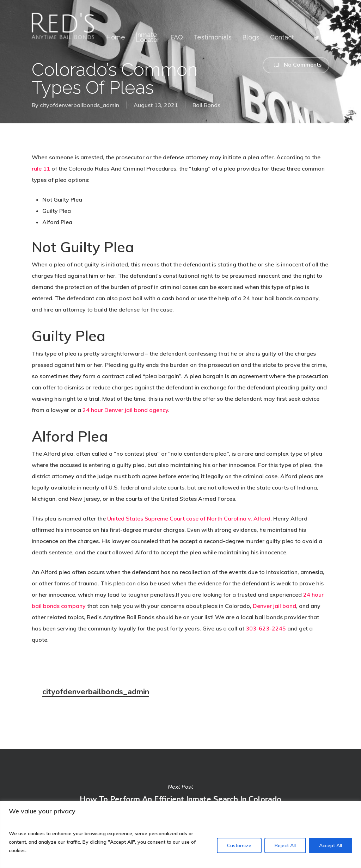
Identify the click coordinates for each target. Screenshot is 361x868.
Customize (239, 845)
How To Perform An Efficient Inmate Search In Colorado (180, 793)
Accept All (331, 845)
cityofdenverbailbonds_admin (79, 105)
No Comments (296, 65)
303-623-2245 (266, 628)
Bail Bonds (206, 105)
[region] (180, 834)
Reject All (285, 845)
